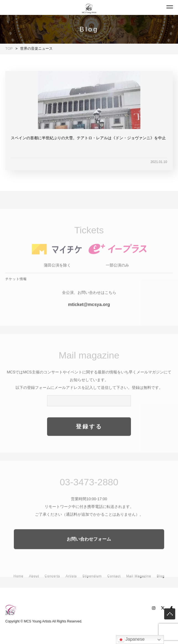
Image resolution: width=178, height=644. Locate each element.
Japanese (131, 640)
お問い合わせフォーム (89, 546)
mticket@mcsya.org (89, 311)
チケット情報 (16, 286)
